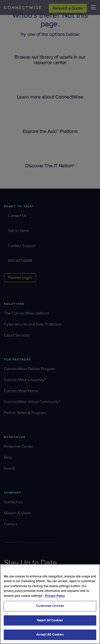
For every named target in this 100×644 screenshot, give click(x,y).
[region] (50, 604)
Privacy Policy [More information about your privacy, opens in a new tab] (55, 596)
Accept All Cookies (50, 635)
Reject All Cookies (50, 620)
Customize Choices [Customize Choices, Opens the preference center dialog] (50, 606)
